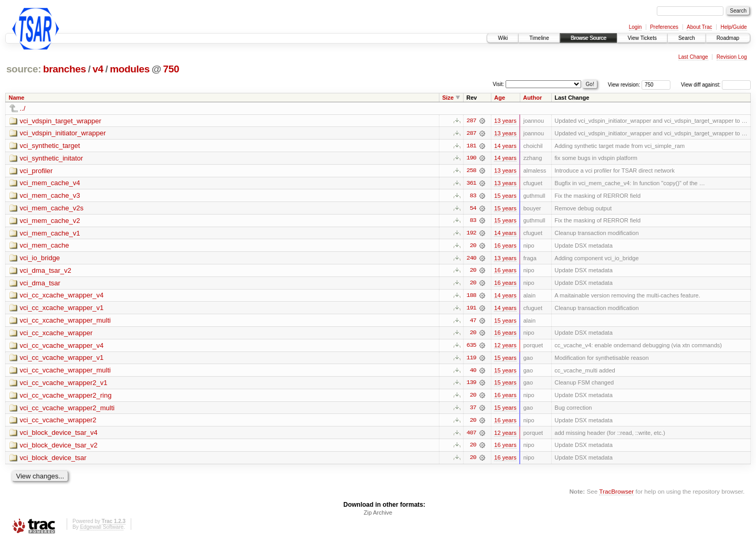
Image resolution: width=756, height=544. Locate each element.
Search (687, 38)
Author (532, 98)
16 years (505, 247)
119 (471, 360)
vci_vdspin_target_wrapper (61, 121)
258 (471, 171)
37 (473, 410)
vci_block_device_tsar (53, 461)
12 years (505, 347)
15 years (505, 196)
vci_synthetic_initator (52, 159)
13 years (505, 121)
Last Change (693, 57)
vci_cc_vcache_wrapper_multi (65, 373)
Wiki (503, 38)
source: (24, 69)
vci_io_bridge (40, 259)
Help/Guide (733, 27)
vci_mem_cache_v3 (50, 196)
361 (471, 184)
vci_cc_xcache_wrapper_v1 (62, 310)
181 (471, 146)
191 (471, 310)
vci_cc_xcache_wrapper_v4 (62, 297)
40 (473, 372)
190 (471, 158)
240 (471, 259)
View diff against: (716, 85)
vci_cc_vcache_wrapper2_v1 (64, 385)
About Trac (699, 27)
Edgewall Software (102, 530)
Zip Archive (378, 516)
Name (17, 98)
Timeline (539, 38)
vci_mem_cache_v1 (50, 234)
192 (471, 234)
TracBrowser (616, 494)
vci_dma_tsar (40, 285)
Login (635, 27)
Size (448, 98)
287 (471, 121)
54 (473, 209)
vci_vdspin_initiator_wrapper (63, 134)
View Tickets (642, 38)
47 (473, 322)
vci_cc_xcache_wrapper (56, 335)
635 (471, 347)
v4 (98, 69)
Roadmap (728, 38)
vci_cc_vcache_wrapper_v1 (62, 360)
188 (471, 297)
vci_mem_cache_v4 (50, 184)
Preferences (664, 27)
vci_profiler (36, 171)
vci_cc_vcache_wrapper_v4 (62, 348)
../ (23, 108)
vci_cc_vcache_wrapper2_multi (67, 410)
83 (473, 196)
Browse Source (589, 38)
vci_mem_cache (45, 247)
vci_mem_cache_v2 (50, 222)
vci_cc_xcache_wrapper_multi (65, 322)
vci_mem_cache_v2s (52, 209)
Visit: (499, 84)
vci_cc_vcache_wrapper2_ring (66, 398)
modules (130, 69)
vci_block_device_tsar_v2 (59, 448)
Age (500, 98)
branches (65, 69)
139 (471, 385)
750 (171, 69)
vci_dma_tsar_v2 (46, 272)
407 (471, 435)
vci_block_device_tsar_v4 (59, 436)
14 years (505, 146)
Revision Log (732, 57)
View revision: (624, 85)
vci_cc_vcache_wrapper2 (58, 423)
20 (473, 247)
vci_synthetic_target (50, 146)
